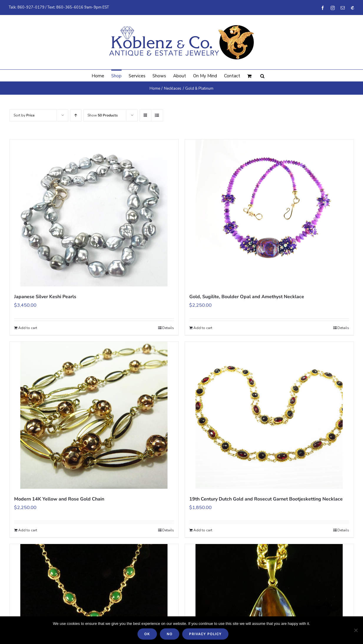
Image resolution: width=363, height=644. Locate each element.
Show (103, 115)
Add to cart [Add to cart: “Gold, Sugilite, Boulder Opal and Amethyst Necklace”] (203, 328)
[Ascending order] (76, 115)
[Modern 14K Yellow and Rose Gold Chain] (94, 415)
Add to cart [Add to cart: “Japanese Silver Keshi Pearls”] (28, 328)
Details (168, 328)
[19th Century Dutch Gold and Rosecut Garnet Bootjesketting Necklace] (269, 415)
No (170, 634)
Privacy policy (205, 634)
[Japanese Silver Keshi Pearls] (94, 213)
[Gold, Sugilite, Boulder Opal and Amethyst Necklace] (269, 213)
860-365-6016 (70, 7)
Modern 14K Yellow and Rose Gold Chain (59, 499)
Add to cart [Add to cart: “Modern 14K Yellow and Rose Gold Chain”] (28, 530)
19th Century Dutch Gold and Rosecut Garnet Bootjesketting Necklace (266, 499)
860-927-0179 (31, 7)
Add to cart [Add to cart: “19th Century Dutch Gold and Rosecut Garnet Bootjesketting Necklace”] (203, 530)
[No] (356, 630)
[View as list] (157, 115)
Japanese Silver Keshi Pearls (45, 297)
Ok (147, 634)
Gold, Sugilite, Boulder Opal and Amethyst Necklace (247, 297)
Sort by (24, 115)
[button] (262, 76)
